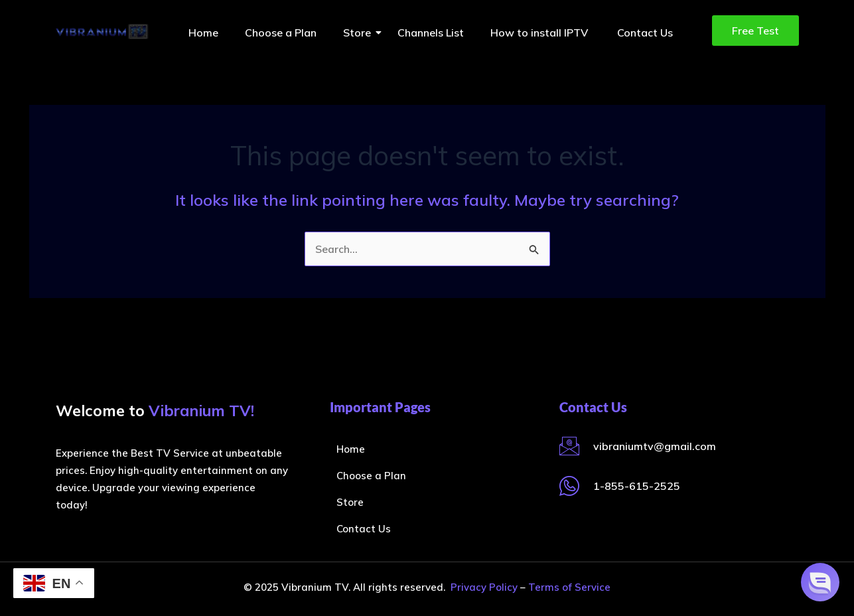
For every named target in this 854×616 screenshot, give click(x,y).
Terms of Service (569, 587)
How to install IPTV (540, 33)
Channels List (431, 33)
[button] (820, 582)
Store (360, 33)
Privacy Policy (484, 587)
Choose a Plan (281, 33)
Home (203, 33)
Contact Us (645, 33)
